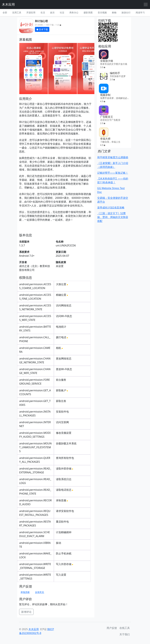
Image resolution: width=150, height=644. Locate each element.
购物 (114, 12)
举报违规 (25, 592)
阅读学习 (140, 12)
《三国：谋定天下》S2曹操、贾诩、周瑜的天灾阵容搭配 (113, 217)
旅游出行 (126, 12)
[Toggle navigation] (146, 5)
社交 (62, 12)
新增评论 (26, 612)
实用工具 (17, 12)
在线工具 (125, 628)
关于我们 (125, 634)
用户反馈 (112, 628)
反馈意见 (40, 592)
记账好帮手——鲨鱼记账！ (113, 173)
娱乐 (52, 12)
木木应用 (8, 4)
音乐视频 (102, 12)
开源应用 (31, 12)
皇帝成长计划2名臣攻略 (111, 207)
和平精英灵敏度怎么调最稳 (113, 157)
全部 (5, 12)
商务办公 (74, 12)
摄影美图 (88, 12)
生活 (43, 12)
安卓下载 (42, 29)
